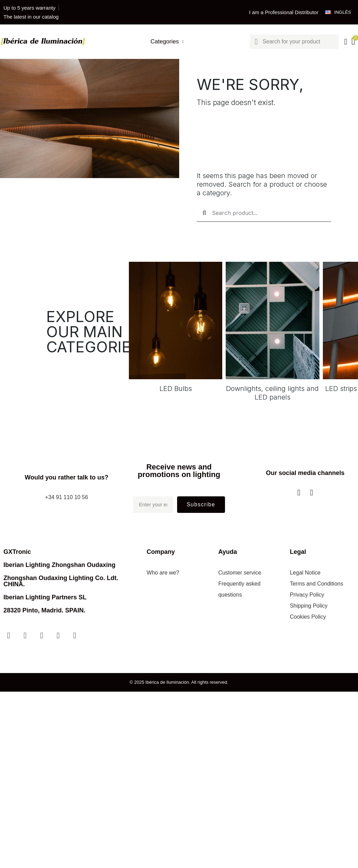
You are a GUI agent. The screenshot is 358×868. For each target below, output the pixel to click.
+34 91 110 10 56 (67, 497)
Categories (166, 42)
